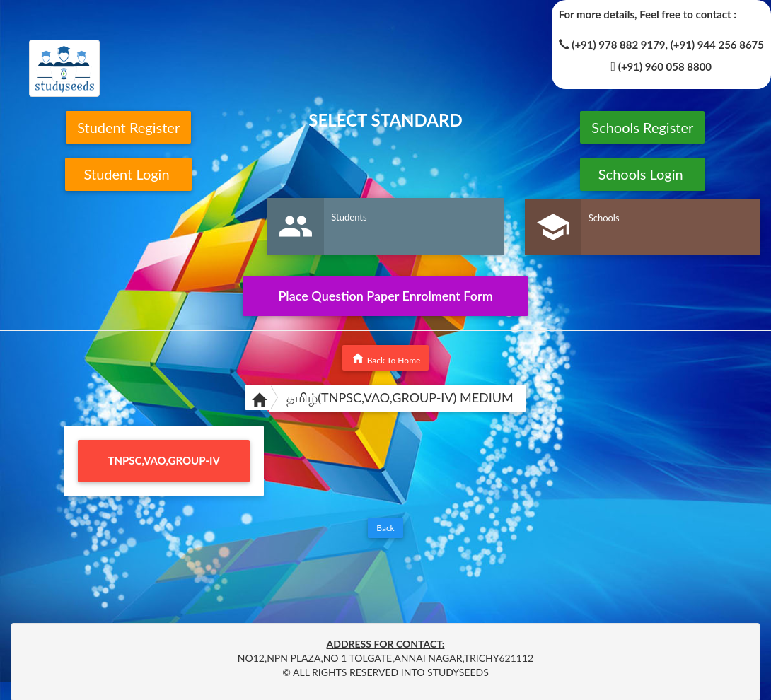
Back (385, 528)
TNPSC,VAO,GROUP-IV (164, 460)
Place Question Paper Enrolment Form (385, 296)
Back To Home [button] (386, 358)
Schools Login (643, 174)
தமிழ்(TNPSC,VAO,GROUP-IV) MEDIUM (400, 397)
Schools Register (642, 127)
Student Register (128, 127)
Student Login (128, 174)
